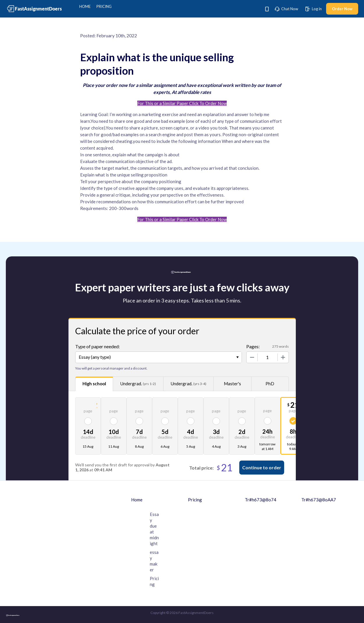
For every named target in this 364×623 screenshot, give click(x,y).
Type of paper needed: (97, 346)
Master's (232, 384)
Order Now (342, 9)
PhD (270, 384)
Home (85, 6)
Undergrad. (138, 384)
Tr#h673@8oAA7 (319, 500)
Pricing (104, 6)
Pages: (253, 346)
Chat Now (286, 9)
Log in (314, 9)
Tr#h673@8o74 (261, 500)
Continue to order (262, 467)
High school (94, 384)
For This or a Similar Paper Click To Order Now (182, 103)
